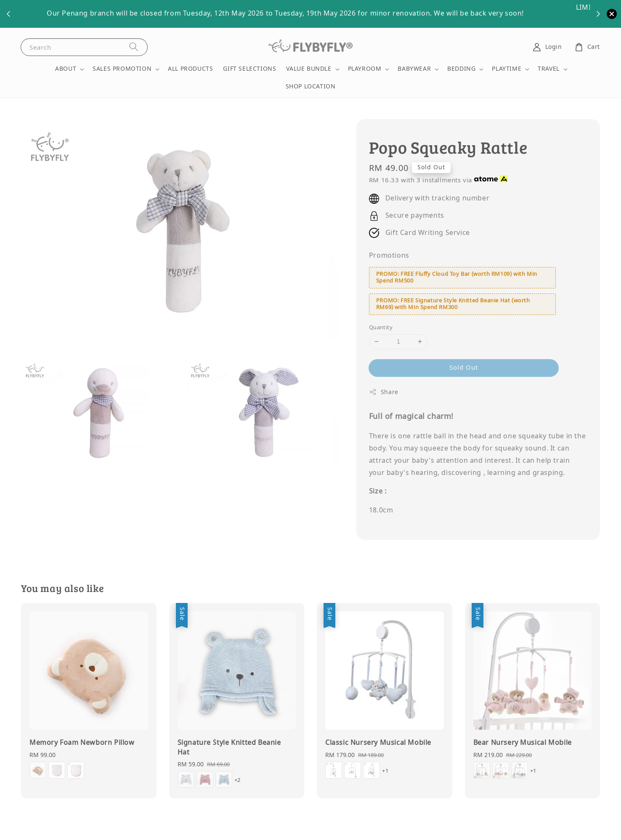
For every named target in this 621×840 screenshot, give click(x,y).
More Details (461, 13)
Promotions (389, 256)
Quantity (381, 327)
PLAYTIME (507, 69)
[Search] (134, 47)
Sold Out (464, 368)
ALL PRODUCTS (190, 69)
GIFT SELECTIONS (249, 69)
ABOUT (66, 69)
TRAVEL (549, 69)
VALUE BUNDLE (309, 69)
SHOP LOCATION (311, 87)
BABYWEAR (414, 69)
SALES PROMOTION (122, 69)
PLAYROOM (365, 69)
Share (384, 392)
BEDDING (461, 69)
